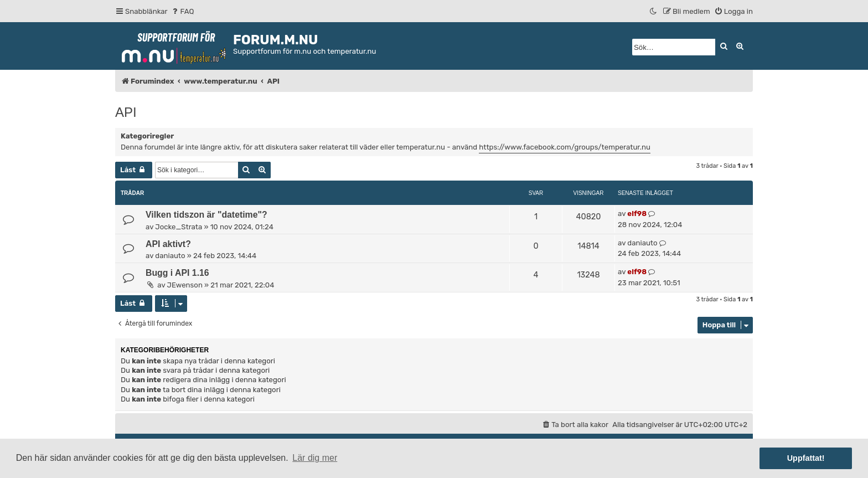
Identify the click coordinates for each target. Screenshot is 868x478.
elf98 (637, 214)
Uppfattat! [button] (806, 458)
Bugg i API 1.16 (177, 273)
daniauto (170, 256)
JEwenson (185, 285)
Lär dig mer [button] (315, 458)
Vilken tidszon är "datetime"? (206, 215)
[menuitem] (182, 11)
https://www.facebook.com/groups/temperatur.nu (565, 147)
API (126, 112)
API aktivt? (168, 244)
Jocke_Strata (179, 227)
